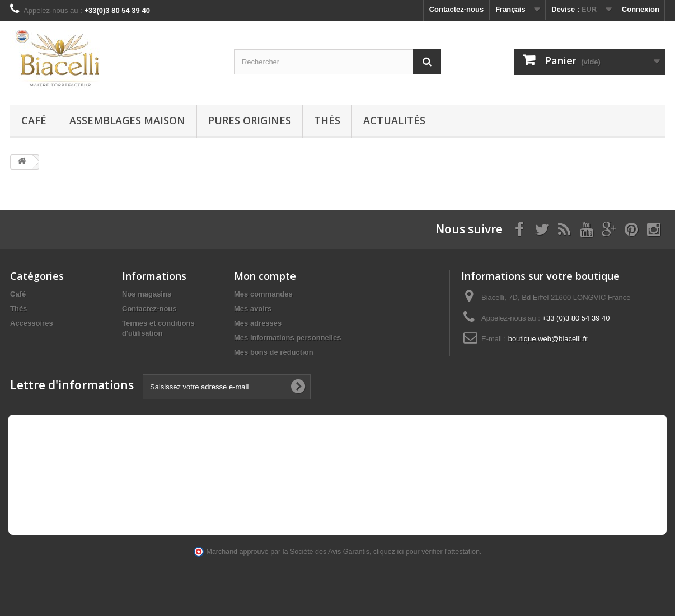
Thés (327, 120)
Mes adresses (258, 323)
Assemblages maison (127, 120)
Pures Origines (250, 120)
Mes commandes (263, 294)
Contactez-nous (457, 9)
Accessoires (32, 323)
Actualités (394, 120)
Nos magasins (147, 294)
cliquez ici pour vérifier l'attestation (426, 552)
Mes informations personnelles (287, 338)
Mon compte (265, 276)
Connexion (641, 9)
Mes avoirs (253, 309)
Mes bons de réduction (274, 352)
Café (34, 120)
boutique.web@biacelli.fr (548, 339)
